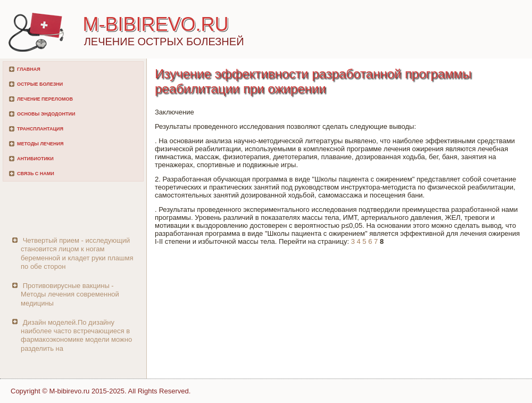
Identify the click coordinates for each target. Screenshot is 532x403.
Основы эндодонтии (46, 114)
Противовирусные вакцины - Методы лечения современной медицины (70, 294)
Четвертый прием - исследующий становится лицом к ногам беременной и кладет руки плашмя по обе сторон (77, 253)
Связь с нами (36, 174)
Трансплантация (40, 129)
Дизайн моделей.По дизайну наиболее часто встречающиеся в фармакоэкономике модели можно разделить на (76, 335)
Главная (29, 69)
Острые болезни (40, 84)
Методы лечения (40, 144)
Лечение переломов (45, 99)
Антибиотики (35, 159)
